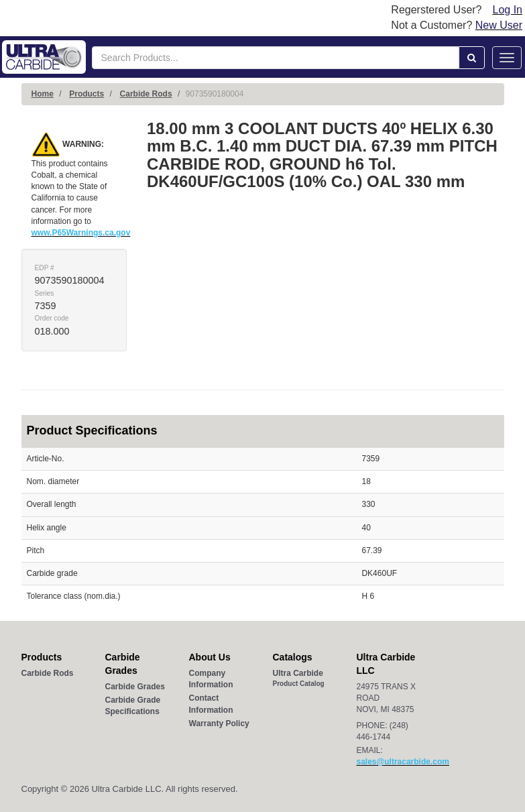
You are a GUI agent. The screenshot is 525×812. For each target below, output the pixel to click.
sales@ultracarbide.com (403, 762)
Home (43, 94)
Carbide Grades (135, 687)
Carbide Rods (146, 94)
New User (499, 25)
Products (86, 94)
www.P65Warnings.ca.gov (81, 233)
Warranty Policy (219, 723)
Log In (507, 10)
